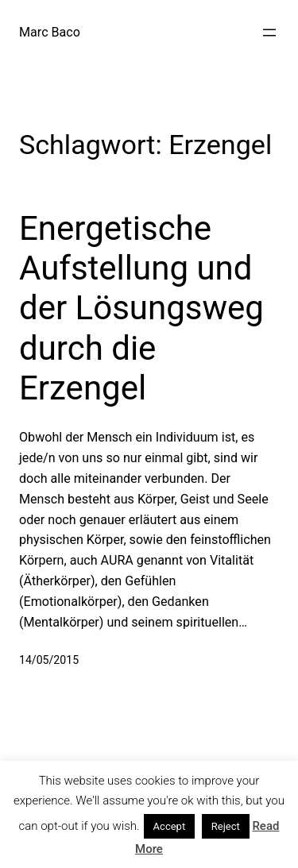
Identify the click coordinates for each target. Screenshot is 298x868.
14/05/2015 (49, 660)
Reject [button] (226, 826)
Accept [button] (170, 826)
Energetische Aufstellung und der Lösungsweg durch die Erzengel (141, 309)
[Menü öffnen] (269, 33)
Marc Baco (50, 32)
